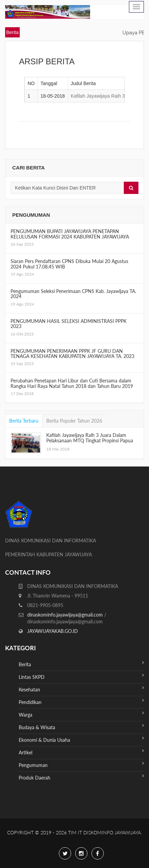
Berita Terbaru (24, 421)
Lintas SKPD (81, 676)
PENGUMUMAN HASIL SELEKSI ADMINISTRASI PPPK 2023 (69, 324)
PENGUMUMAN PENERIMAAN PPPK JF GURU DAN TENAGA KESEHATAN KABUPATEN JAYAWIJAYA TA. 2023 (72, 354)
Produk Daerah (81, 777)
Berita (81, 664)
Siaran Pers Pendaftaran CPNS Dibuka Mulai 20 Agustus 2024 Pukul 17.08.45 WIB (69, 264)
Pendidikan (81, 701)
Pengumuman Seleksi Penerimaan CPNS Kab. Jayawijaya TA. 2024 (73, 294)
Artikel (81, 752)
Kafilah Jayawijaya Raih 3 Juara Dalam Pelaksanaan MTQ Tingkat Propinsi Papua (90, 438)
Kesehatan (81, 689)
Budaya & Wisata (81, 727)
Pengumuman (81, 764)
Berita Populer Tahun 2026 (74, 421)
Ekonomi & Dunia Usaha (81, 739)
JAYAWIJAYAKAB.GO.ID (53, 631)
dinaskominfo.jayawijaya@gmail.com (66, 615)
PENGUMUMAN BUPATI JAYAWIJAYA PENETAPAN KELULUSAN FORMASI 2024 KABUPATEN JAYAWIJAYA (70, 234)
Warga (81, 714)
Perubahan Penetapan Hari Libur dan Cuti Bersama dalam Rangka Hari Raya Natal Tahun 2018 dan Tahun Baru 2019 (72, 383)
